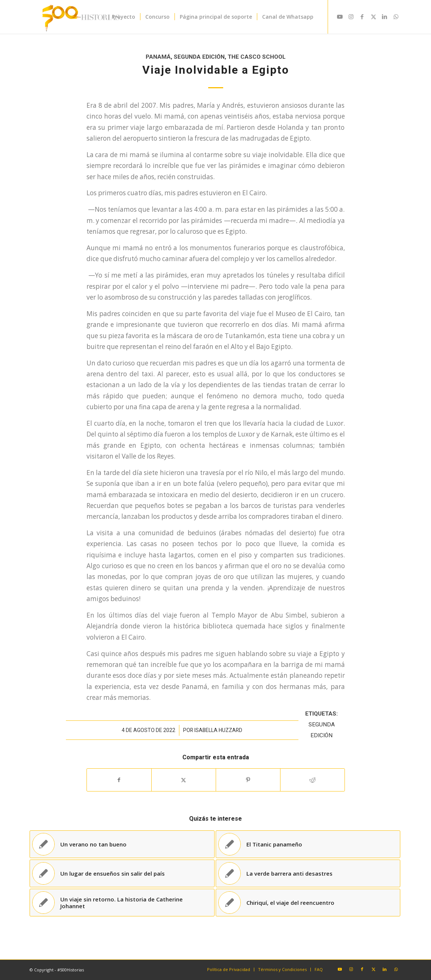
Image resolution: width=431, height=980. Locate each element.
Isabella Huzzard (218, 730)
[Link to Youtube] (340, 16)
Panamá (158, 57)
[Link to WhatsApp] (396, 16)
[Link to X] (373, 16)
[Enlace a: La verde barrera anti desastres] (308, 873)
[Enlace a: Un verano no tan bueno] (122, 844)
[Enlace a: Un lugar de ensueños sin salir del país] (122, 873)
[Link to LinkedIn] (385, 16)
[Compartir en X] (184, 780)
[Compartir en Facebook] (119, 780)
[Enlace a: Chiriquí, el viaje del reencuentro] (308, 903)
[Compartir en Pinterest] (248, 780)
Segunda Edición (199, 57)
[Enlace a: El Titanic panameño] (308, 844)
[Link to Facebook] (362, 16)
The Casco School (257, 57)
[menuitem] (124, 17)
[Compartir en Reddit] (312, 780)
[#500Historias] (80, 17)
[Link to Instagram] (351, 16)
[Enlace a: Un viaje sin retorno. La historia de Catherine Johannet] (122, 903)
